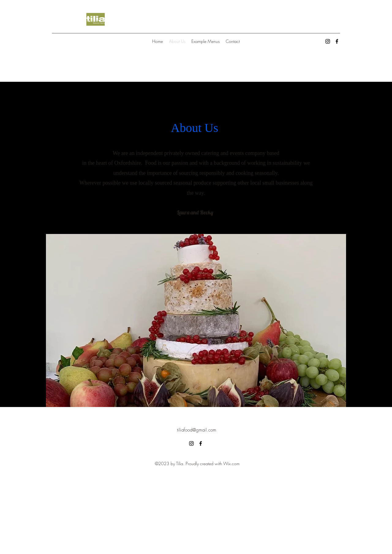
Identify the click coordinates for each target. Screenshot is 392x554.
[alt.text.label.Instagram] (328, 41)
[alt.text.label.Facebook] (337, 41)
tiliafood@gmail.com (197, 430)
